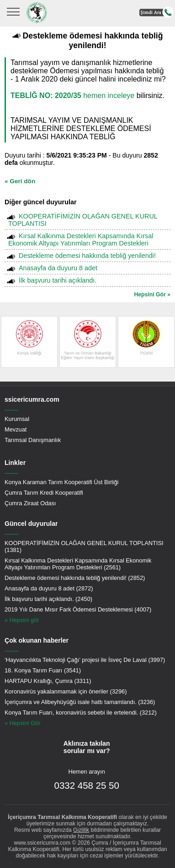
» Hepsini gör (22, 620)
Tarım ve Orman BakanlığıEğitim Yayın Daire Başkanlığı (88, 340)
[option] (29, 342)
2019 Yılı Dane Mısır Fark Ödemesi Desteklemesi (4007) (78, 609)
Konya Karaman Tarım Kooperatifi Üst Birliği (61, 482)
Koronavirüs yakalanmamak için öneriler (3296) (66, 691)
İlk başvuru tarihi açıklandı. (58, 280)
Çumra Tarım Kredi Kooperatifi (44, 493)
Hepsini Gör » (152, 295)
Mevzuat (16, 429)
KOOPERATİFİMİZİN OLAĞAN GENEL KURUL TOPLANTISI (83, 220)
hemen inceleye (72, 96)
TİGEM (146, 338)
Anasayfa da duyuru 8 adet (58, 268)
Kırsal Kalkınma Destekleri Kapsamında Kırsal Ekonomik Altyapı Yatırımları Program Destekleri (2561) (78, 564)
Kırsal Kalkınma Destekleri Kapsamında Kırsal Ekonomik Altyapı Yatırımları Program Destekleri (81, 240)
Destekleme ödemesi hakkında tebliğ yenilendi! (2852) (75, 578)
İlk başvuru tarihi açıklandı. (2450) (48, 599)
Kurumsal (17, 419)
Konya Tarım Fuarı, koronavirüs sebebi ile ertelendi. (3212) (81, 712)
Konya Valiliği (29, 338)
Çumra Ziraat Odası (30, 503)
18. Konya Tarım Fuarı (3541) (43, 670)
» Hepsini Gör (22, 723)
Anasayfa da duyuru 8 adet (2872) (49, 588)
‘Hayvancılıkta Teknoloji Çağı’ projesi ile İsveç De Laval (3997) (85, 660)
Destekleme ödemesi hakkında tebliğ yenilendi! (87, 256)
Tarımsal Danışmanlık (33, 440)
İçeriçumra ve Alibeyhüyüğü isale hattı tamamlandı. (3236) (80, 702)
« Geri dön (20, 181)
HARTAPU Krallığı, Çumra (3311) (48, 681)
